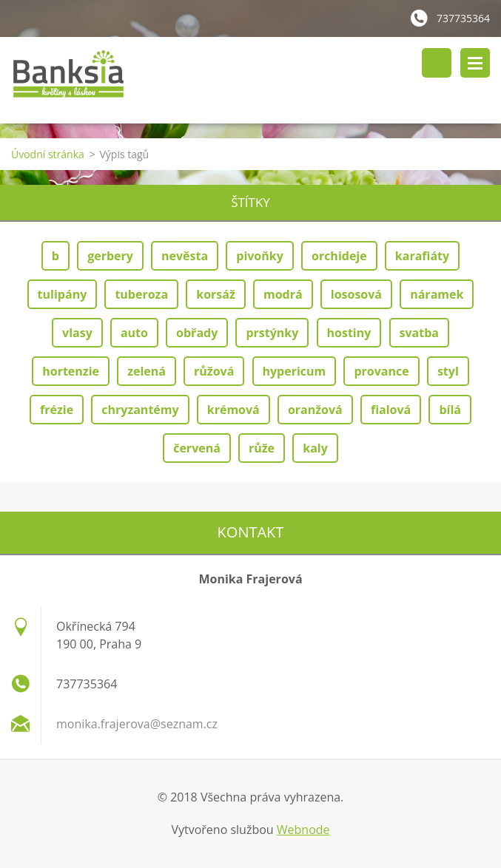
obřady (197, 333)
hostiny (349, 333)
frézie (57, 410)
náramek (437, 294)
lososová (356, 294)
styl (448, 371)
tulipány (63, 294)
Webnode (303, 830)
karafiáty (422, 256)
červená (197, 448)
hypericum (295, 371)
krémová (233, 410)
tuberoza (141, 294)
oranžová (315, 410)
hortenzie (71, 371)
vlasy (77, 333)
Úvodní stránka (48, 154)
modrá (283, 294)
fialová (391, 410)
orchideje (339, 256)
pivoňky (260, 256)
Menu (475, 63)
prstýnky (272, 333)
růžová (214, 371)
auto (134, 333)
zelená (147, 371)
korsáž (216, 294)
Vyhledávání (437, 63)
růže (262, 448)
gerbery (110, 256)
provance (381, 371)
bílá (450, 410)
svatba (419, 333)
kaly (315, 448)
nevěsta (185, 256)
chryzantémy (140, 410)
